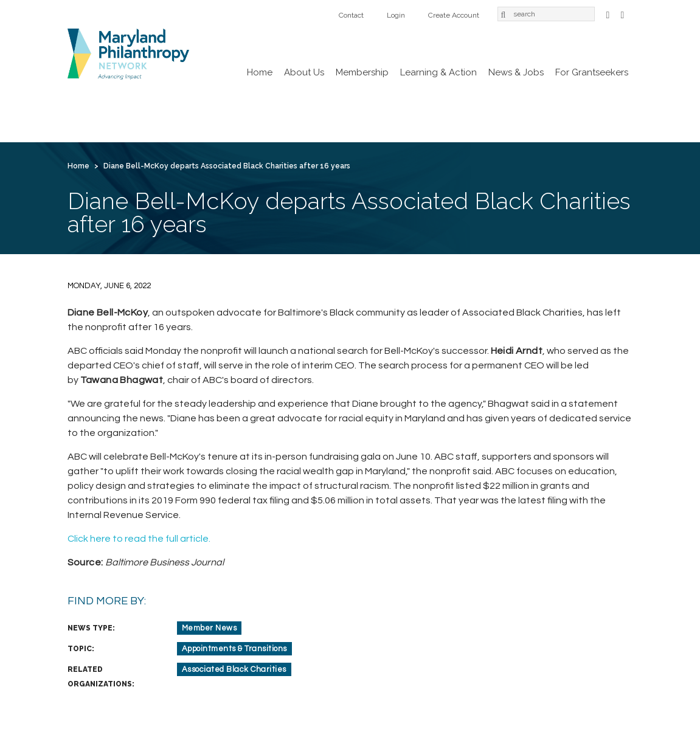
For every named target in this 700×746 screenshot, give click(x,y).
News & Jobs (516, 72)
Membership (362, 72)
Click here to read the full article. (139, 539)
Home (260, 72)
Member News (210, 628)
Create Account (454, 15)
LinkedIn (623, 14)
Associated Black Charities (234, 669)
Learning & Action (438, 72)
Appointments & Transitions (234, 649)
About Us (304, 72)
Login (396, 15)
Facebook (608, 14)
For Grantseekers (592, 72)
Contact (351, 15)
